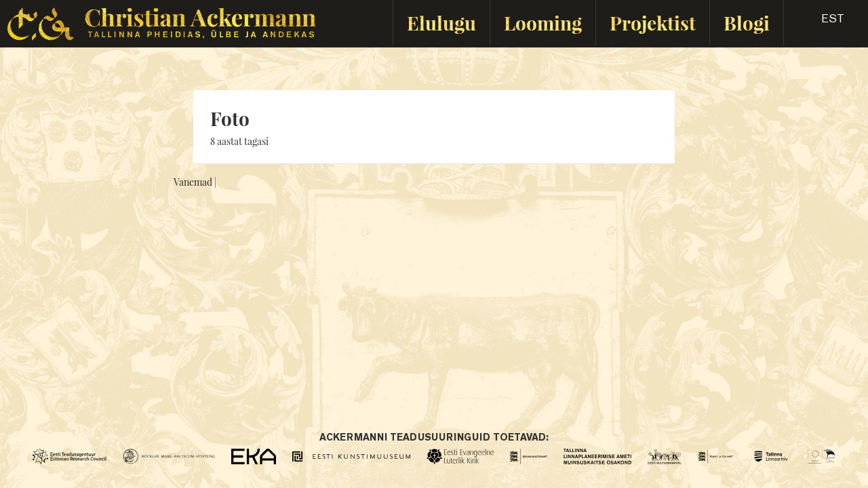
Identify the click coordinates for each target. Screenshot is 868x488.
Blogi (747, 23)
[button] (821, 23)
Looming (543, 23)
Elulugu (441, 23)
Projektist (653, 23)
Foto (230, 118)
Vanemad (193, 182)
